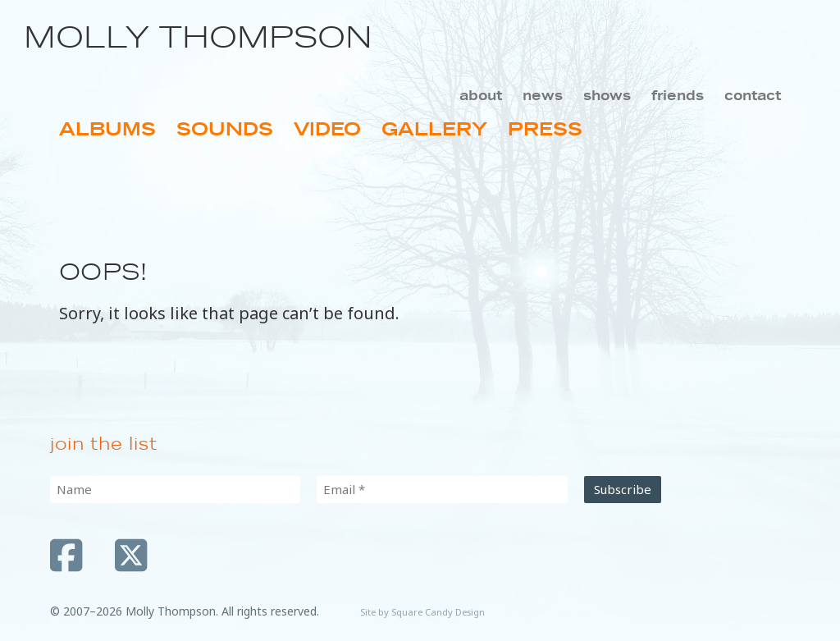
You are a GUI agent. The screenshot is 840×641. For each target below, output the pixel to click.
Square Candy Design (438, 612)
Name (74, 489)
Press (545, 129)
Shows (607, 95)
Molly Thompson (198, 37)
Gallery (434, 129)
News (543, 95)
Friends (678, 95)
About (481, 95)
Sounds (225, 129)
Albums (107, 129)
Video (327, 129)
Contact (753, 95)
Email (344, 489)
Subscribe (623, 489)
